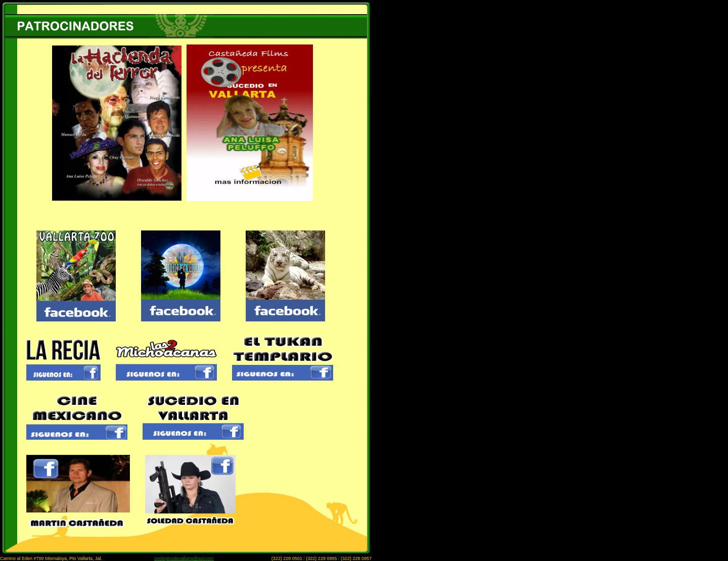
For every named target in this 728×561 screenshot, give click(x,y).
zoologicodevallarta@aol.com (184, 558)
